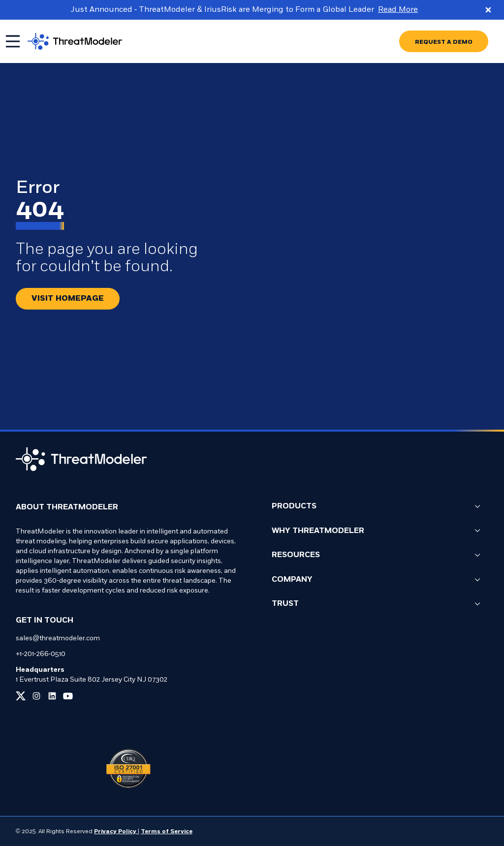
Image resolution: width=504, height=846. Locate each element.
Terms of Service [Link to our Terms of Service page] (167, 832)
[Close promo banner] (488, 10)
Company (376, 580)
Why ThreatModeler (376, 531)
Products (376, 507)
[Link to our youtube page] (68, 696)
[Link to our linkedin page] (52, 696)
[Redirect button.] (68, 299)
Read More (398, 10)
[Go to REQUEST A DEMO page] (444, 41)
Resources (376, 555)
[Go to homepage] (83, 41)
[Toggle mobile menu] (13, 41)
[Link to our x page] (21, 696)
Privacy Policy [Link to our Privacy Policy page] (116, 832)
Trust (376, 604)
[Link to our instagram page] (36, 696)
